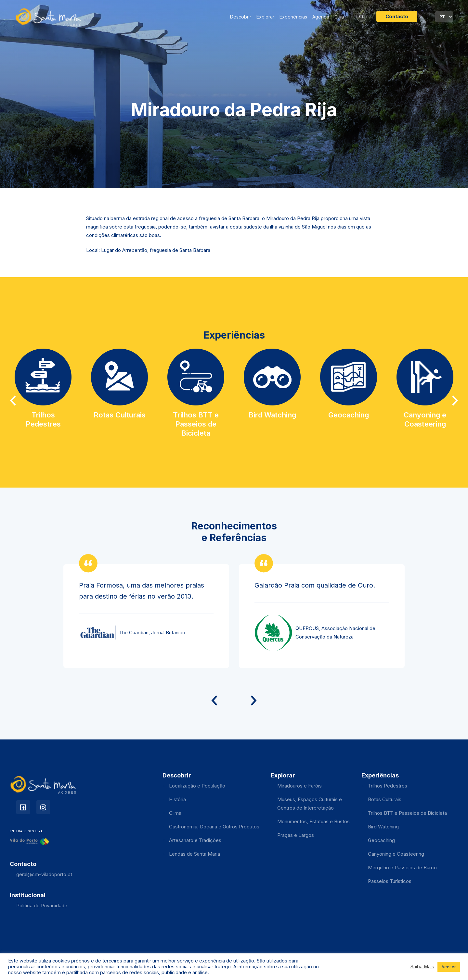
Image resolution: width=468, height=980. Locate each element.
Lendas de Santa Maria (195, 854)
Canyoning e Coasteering (396, 854)
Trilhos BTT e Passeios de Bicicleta (407, 813)
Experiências (293, 17)
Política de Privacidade (42, 906)
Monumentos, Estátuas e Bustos (313, 821)
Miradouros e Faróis (299, 786)
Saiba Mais (422, 967)
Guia (339, 17)
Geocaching (381, 840)
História (177, 799)
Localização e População (197, 786)
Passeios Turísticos (390, 881)
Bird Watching (383, 827)
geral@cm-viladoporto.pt (44, 874)
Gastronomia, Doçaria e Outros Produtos (214, 827)
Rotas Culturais (385, 799)
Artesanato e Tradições (195, 840)
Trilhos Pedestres (388, 786)
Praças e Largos (296, 835)
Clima (175, 813)
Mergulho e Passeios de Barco (402, 868)
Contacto (397, 16)
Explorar (265, 17)
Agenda (321, 17)
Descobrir (241, 17)
